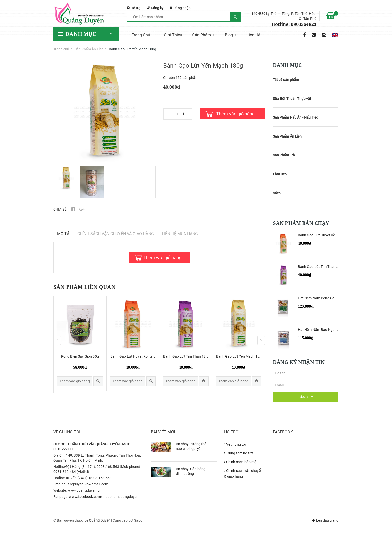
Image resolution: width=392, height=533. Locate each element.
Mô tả (63, 234)
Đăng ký (155, 8)
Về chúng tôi (235, 444)
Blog (231, 35)
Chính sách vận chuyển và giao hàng (116, 234)
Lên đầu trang (325, 520)
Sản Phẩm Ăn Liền (287, 136)
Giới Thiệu (173, 35)
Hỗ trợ (134, 8)
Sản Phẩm (203, 35)
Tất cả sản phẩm (286, 80)
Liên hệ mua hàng (180, 234)
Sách (277, 193)
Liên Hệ (253, 35)
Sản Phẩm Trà (284, 155)
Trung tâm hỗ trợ (239, 453)
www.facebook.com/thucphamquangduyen (104, 497)
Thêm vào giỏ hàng (236, 114)
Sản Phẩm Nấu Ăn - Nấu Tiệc (296, 117)
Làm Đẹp (280, 174)
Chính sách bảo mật (241, 462)
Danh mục (77, 34)
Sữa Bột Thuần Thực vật (292, 99)
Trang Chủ (143, 35)
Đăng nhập (180, 8)
